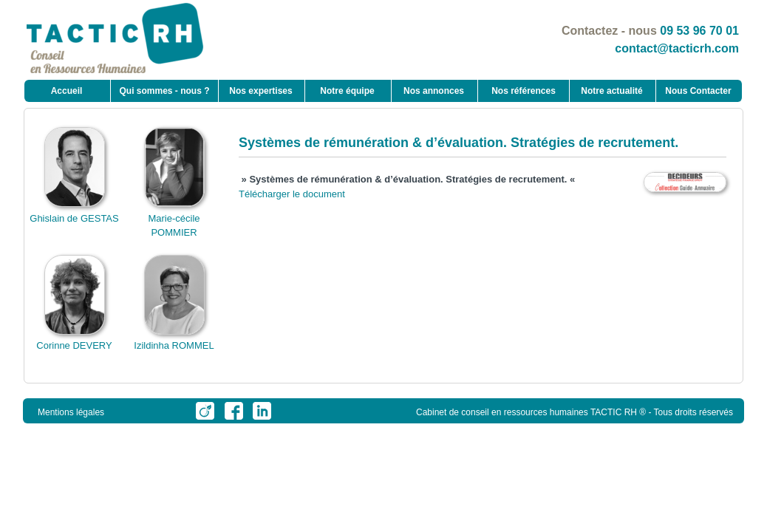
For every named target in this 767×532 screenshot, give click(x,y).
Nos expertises (260, 91)
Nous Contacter (698, 91)
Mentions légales (71, 412)
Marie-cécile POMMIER (174, 218)
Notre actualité (611, 91)
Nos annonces (434, 91)
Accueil (67, 91)
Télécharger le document (292, 194)
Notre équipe (347, 91)
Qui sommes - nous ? (164, 91)
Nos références (524, 91)
